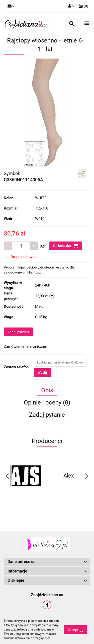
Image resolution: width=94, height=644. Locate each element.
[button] (83, 6)
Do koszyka (66, 246)
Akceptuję (75, 630)
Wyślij (42, 372)
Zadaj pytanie (18, 332)
